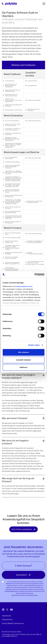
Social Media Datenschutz (13, 623)
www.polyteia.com (24, 286)
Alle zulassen (23, 352)
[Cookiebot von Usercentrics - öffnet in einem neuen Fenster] (34, 275)
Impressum (6, 615)
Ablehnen (23, 367)
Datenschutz (7, 619)
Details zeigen (34, 345)
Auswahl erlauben (23, 360)
